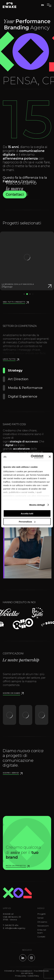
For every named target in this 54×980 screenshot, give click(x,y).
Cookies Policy (33, 977)
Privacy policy (21, 977)
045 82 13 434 (13, 927)
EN (43, 5)
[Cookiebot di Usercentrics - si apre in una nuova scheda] (32, 457)
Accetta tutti (27, 513)
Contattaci (15, 196)
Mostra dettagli (37, 505)
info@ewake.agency (16, 930)
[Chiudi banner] (50, 457)
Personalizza (27, 522)
